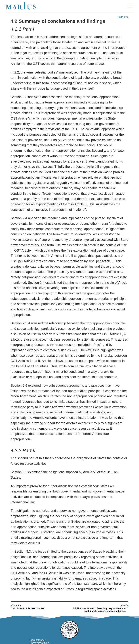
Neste (123, 606)
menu (130, 6)
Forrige (17, 606)
